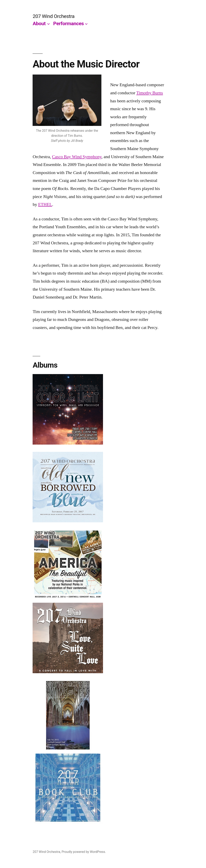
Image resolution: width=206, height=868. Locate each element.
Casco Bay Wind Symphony (77, 157)
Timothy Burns (150, 93)
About (39, 23)
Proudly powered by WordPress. (84, 852)
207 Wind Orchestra (54, 16)
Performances (69, 23)
